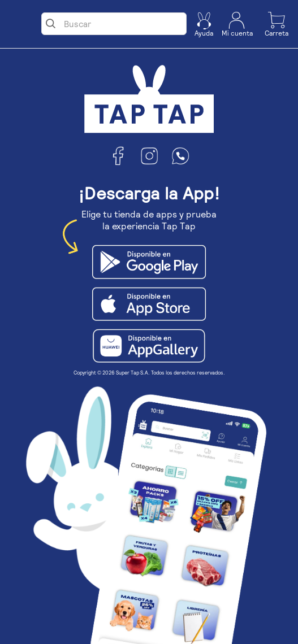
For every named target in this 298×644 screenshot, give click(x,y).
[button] (204, 24)
